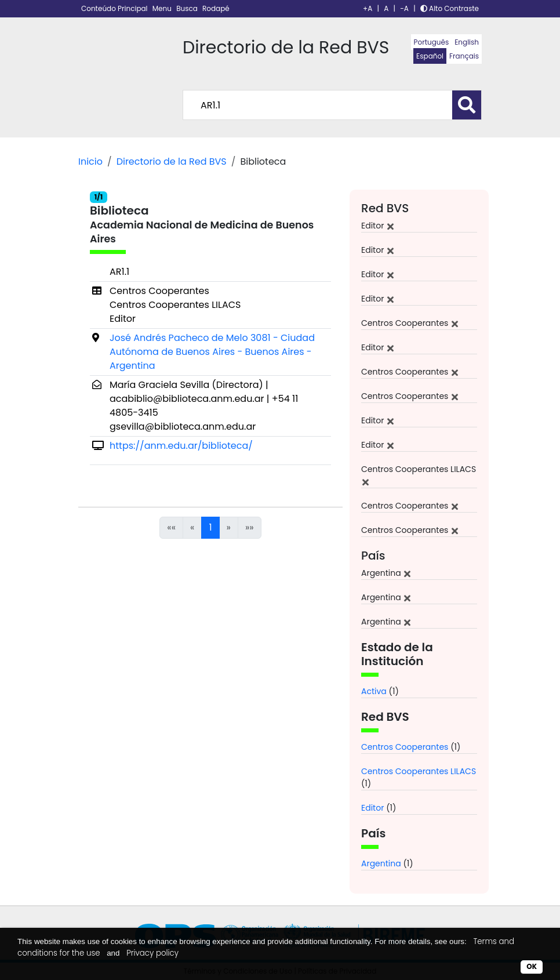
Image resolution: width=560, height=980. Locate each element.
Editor (372, 808)
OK (532, 966)
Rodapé (216, 8)
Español (430, 56)
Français (464, 56)
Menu (163, 8)
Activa (374, 691)
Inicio (90, 161)
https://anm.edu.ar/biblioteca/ (181, 446)
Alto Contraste (450, 8)
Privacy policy (152, 953)
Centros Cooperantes (405, 747)
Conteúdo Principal (115, 8)
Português (432, 42)
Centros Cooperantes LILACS (419, 771)
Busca (188, 8)
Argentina (381, 863)
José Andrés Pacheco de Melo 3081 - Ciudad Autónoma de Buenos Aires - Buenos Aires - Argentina (212, 352)
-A (404, 8)
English (467, 42)
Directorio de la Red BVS (172, 161)
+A (368, 8)
